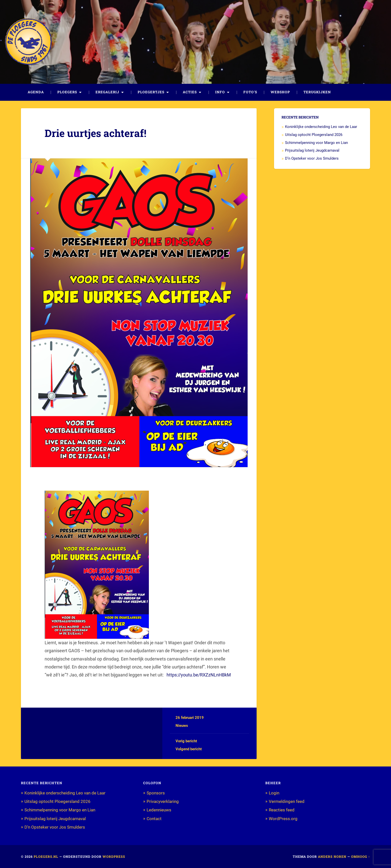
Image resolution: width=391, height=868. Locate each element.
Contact (154, 819)
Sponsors (156, 793)
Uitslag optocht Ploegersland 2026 (314, 135)
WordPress (114, 857)
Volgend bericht (189, 749)
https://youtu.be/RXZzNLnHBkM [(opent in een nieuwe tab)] (199, 675)
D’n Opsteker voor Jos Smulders (312, 158)
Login (274, 793)
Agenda (36, 92)
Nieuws (182, 726)
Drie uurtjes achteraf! (96, 133)
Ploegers (67, 92)
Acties (190, 92)
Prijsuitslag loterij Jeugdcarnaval (312, 150)
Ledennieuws (159, 810)
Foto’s (250, 92)
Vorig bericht (186, 741)
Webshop (280, 92)
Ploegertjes (151, 92)
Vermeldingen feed (287, 801)
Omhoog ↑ (361, 857)
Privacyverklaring (163, 801)
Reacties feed (282, 810)
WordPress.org (283, 819)
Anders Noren (332, 857)
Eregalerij (107, 92)
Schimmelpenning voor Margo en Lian (316, 143)
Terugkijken (317, 92)
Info (220, 92)
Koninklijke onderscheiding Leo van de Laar (321, 127)
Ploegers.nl (46, 857)
